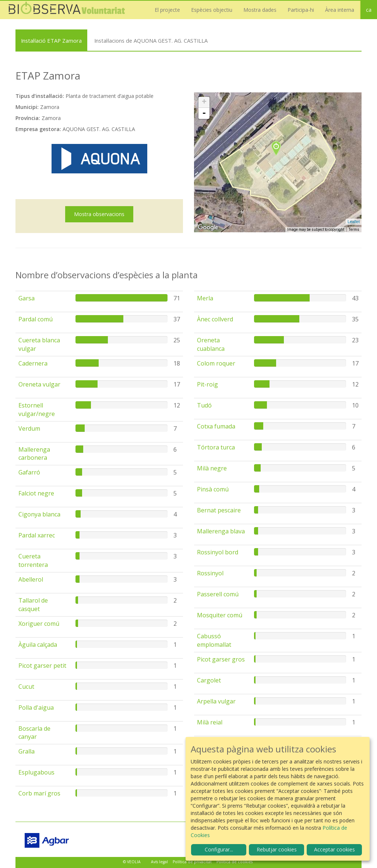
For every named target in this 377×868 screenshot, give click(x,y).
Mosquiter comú (220, 615)
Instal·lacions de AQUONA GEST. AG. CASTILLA (151, 40)
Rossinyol (210, 573)
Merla (205, 298)
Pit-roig (207, 384)
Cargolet (209, 680)
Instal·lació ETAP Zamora (51, 40)
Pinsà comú (213, 489)
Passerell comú (218, 594)
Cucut (26, 687)
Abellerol (31, 579)
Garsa (27, 298)
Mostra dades (260, 10)
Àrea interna (340, 10)
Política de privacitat (192, 862)
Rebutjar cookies (277, 849)
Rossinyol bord (218, 552)
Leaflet (354, 222)
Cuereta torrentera (33, 560)
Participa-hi (301, 10)
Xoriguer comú (39, 624)
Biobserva (70, 10)
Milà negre (212, 468)
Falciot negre (36, 493)
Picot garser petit (42, 666)
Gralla (27, 751)
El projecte (167, 10)
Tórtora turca (216, 447)
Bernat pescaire (219, 510)
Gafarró (29, 472)
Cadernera (33, 363)
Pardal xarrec (37, 535)
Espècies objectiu (212, 10)
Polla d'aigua (36, 708)
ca (369, 10)
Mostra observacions (99, 214)
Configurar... (219, 849)
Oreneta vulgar (39, 384)
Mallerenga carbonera (34, 454)
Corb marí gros (39, 793)
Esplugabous (36, 772)
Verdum (29, 428)
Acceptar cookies (334, 849)
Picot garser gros (221, 659)
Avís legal (159, 862)
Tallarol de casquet (33, 605)
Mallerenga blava (221, 531)
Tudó (204, 405)
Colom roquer (216, 363)
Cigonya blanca (39, 514)
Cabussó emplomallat (214, 640)
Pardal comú (36, 319)
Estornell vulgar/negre (37, 410)
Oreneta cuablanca (211, 344)
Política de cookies (235, 862)
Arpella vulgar (216, 701)
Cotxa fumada (216, 426)
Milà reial (210, 722)
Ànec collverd (215, 319)
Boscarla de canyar (34, 733)
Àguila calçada (38, 645)
